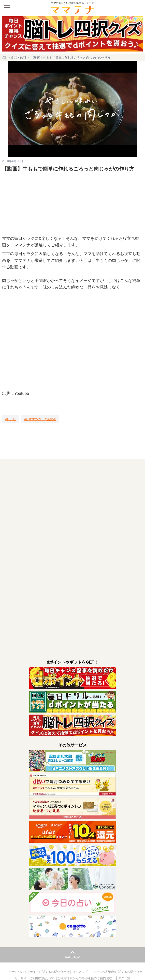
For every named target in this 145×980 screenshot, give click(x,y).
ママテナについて (15, 972)
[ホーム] (5, 58)
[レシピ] (11, 419)
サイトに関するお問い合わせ (50, 972)
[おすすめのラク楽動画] (40, 419)
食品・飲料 (19, 58)
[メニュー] (7, 8)
